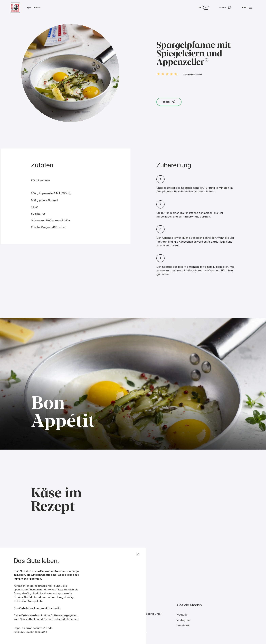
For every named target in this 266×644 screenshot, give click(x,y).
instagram (184, 620)
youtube (182, 615)
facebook (183, 626)
